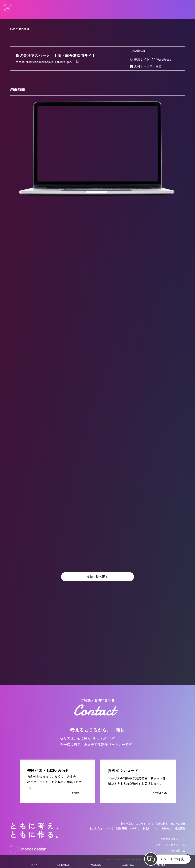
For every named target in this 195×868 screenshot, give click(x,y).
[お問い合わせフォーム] (57, 781)
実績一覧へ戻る (98, 577)
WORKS (96, 865)
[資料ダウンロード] (138, 781)
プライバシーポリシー (168, 845)
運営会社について (170, 839)
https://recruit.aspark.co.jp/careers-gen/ (44, 62)
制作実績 (24, 29)
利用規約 (175, 851)
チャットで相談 (172, 859)
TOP (12, 29)
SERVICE (64, 865)
